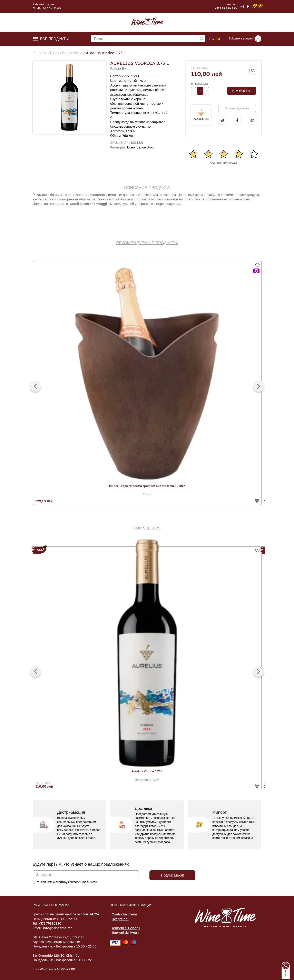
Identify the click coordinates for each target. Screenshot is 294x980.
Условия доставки (237, 108)
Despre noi (120, 919)
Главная (40, 53)
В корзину (242, 91)
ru (218, 39)
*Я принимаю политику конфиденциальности (67, 882)
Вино (55, 53)
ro (212, 39)
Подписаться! (173, 875)
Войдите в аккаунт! (245, 39)
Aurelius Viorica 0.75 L (106, 53)
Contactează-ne (124, 914)
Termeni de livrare (125, 933)
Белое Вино (72, 53)
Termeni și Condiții (126, 928)
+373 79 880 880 (226, 8)
